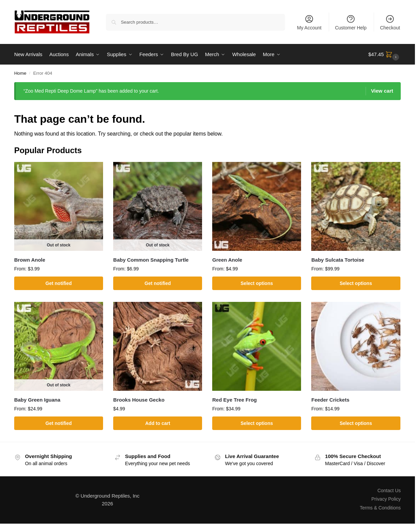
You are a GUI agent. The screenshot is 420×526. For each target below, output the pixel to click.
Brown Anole (30, 260)
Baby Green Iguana (37, 400)
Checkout (390, 22)
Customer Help (351, 22)
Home (20, 73)
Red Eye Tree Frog (234, 400)
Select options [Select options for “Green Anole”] (257, 283)
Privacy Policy (386, 499)
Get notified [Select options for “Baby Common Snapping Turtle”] (158, 283)
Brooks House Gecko (139, 400)
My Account (309, 22)
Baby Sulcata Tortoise (338, 260)
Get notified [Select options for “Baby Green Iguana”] (59, 423)
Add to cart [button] (158, 423)
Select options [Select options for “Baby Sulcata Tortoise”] (356, 283)
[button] (385, 54)
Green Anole (227, 260)
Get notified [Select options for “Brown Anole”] (59, 283)
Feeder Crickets (330, 400)
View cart (382, 91)
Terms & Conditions (380, 507)
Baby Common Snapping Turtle (151, 260)
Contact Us (389, 491)
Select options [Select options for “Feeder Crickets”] (356, 423)
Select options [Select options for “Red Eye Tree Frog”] (257, 423)
